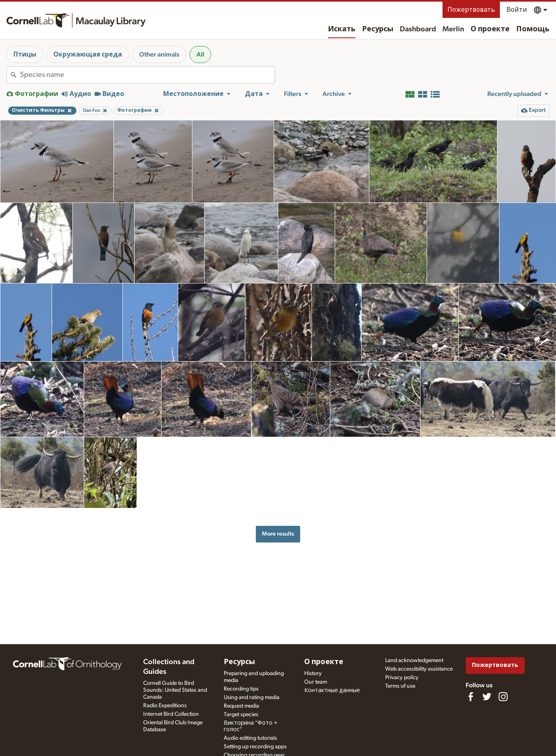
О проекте (490, 29)
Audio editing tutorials (250, 738)
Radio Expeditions (165, 706)
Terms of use (400, 686)
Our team (316, 682)
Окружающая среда (88, 54)
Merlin (453, 29)
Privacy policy (402, 678)
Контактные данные (332, 691)
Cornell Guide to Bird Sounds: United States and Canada (175, 690)
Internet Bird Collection (171, 714)
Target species (241, 715)
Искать (342, 29)
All (200, 54)
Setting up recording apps (255, 747)
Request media (241, 706)
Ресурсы (378, 29)
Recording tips (241, 689)
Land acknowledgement (414, 660)
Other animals (159, 54)
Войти (517, 10)
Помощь (533, 29)
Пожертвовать (471, 10)
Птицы (25, 54)
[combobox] (147, 75)
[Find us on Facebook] (471, 697)
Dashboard (418, 29)
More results (278, 534)
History (313, 673)
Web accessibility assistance (419, 669)
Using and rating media (252, 697)
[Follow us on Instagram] (503, 697)
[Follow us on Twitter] (487, 697)
